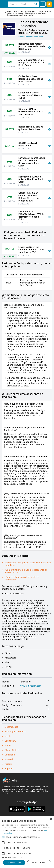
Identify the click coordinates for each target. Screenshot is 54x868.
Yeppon (9, 769)
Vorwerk (9, 759)
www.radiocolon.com (31, 686)
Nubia (8, 745)
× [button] (51, 819)
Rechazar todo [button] (39, 863)
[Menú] (4, 4)
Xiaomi (8, 764)
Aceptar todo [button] (14, 863)
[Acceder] (49, 4)
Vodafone (10, 755)
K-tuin (8, 736)
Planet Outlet (12, 750)
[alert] (27, 842)
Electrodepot (11, 727)
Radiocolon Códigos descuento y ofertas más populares (28, 564)
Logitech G (10, 741)
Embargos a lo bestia (16, 732)
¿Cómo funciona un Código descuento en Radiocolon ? (26, 571)
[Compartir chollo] (43, 4)
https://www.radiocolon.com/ (31, 37)
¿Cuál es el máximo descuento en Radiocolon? (22, 578)
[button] (27, 858)
